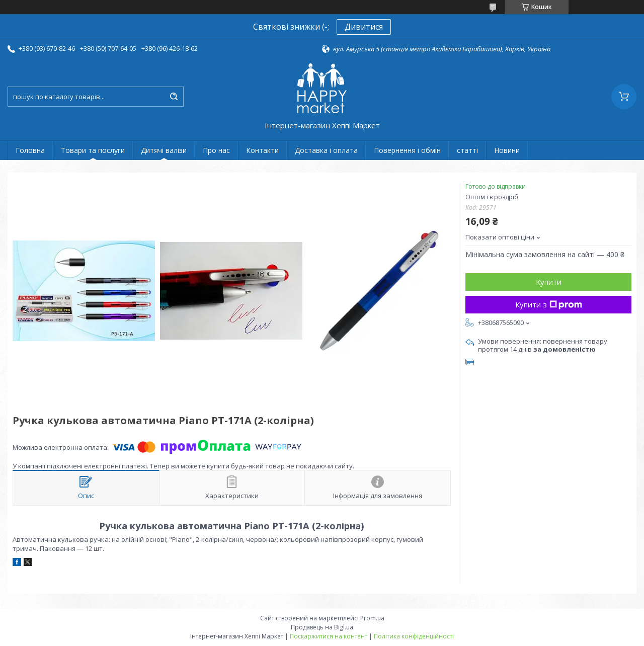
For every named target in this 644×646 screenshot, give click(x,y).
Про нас (216, 150)
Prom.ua (372, 618)
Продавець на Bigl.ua (322, 627)
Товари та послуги (93, 150)
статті (467, 150)
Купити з (549, 304)
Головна (30, 150)
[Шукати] (174, 97)
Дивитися (364, 27)
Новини (507, 150)
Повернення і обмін (407, 150)
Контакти (262, 150)
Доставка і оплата (326, 150)
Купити (549, 282)
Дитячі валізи (164, 150)
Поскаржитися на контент (329, 636)
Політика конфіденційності (414, 636)
